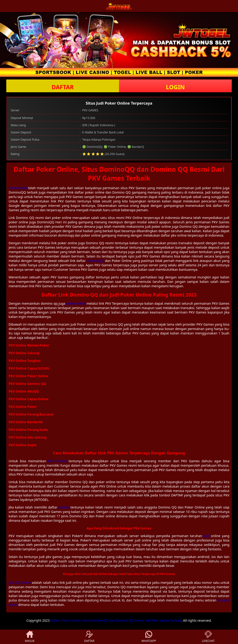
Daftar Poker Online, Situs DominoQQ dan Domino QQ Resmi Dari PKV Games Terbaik (116, 620)
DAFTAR (63, 87)
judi (207, 536)
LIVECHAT (208, 637)
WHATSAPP (149, 637)
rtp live (64, 507)
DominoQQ (95, 261)
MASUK (30, 637)
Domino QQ (18, 188)
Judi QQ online (20, 583)
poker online (76, 303)
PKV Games (57, 461)
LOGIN (175, 87)
